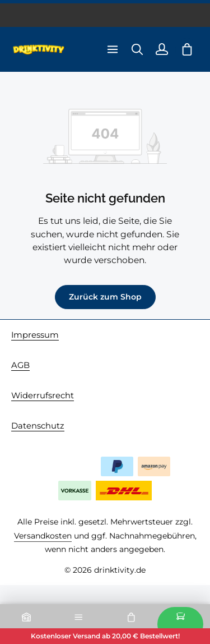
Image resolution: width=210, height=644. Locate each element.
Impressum (35, 335)
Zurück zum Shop (105, 297)
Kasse (180, 624)
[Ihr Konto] (162, 49)
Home (26, 624)
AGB (20, 365)
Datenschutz (38, 426)
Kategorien (79, 624)
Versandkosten (43, 536)
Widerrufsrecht (43, 395)
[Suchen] (137, 49)
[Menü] (113, 49)
